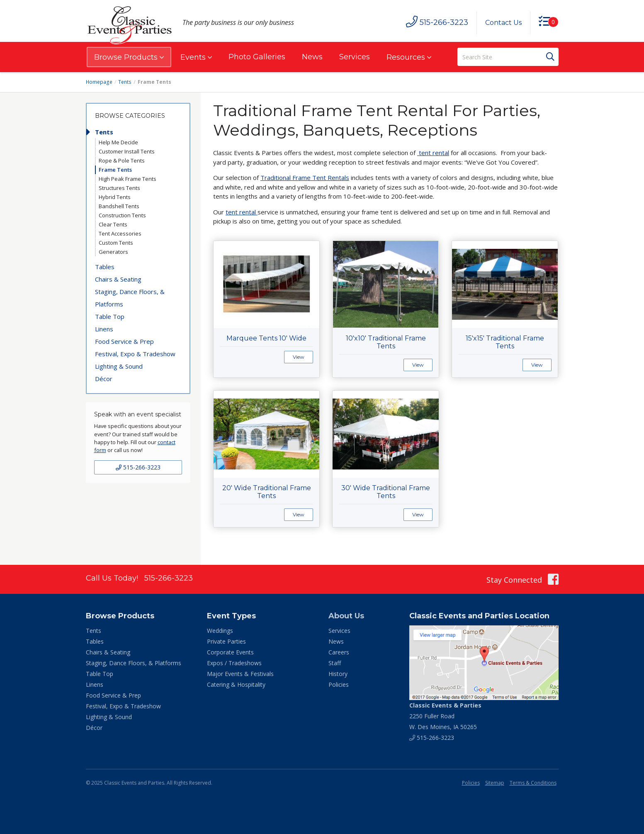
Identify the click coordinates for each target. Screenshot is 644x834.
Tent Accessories (120, 233)
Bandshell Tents (119, 206)
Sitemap (495, 783)
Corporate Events (230, 652)
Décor (104, 379)
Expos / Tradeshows (234, 663)
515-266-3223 (138, 467)
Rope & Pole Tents (122, 160)
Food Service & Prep (124, 341)
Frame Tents (115, 170)
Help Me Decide (118, 142)
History (338, 674)
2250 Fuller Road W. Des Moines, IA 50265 (445, 716)
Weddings (220, 631)
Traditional (276, 177)
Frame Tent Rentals (321, 177)
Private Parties (226, 641)
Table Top (110, 316)
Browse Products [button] (129, 57)
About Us (346, 616)
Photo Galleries (257, 57)
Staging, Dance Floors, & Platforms (130, 298)
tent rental (434, 153)
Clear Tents (113, 224)
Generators (113, 252)
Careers (339, 652)
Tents (125, 82)
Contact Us (503, 23)
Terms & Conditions (533, 783)
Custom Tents (116, 243)
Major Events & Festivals (240, 674)
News (312, 57)
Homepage (99, 82)
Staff (335, 663)
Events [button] (196, 57)
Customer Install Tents (127, 151)
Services (355, 57)
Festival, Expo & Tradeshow (135, 354)
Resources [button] (409, 57)
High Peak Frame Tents (128, 179)
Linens (104, 329)
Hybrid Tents (115, 197)
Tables (105, 267)
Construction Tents (122, 215)
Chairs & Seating (118, 279)
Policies (339, 684)
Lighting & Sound (119, 366)
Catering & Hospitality (236, 684)
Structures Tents (119, 188)
